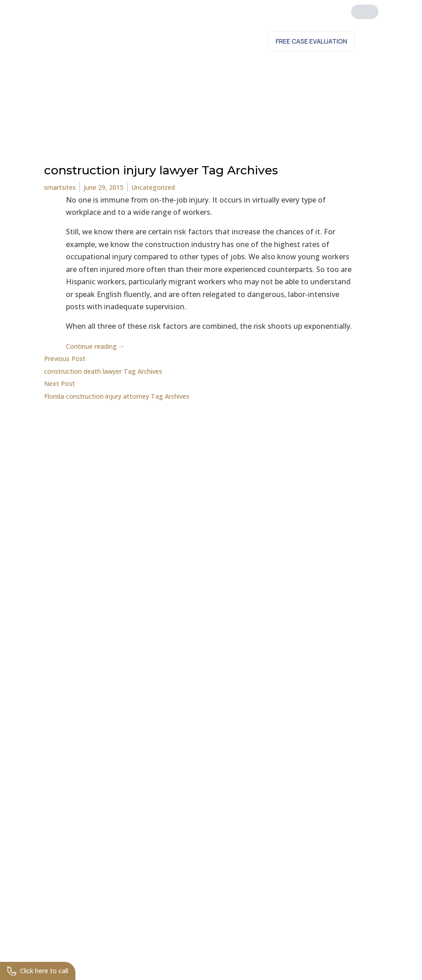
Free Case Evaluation (311, 41)
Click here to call (42, 970)
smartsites (62, 187)
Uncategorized (166, 187)
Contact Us (234, 41)
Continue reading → (100, 346)
